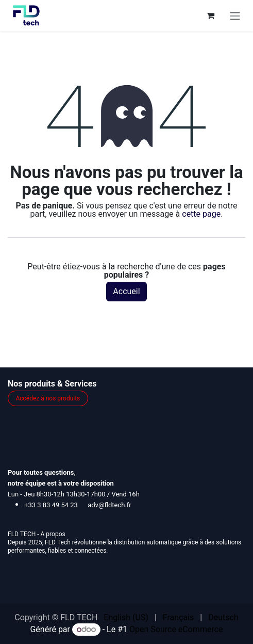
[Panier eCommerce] (210, 15)
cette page (201, 214)
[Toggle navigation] (235, 16)
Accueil (126, 291)
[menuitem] (126, 618)
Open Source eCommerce (176, 629)
